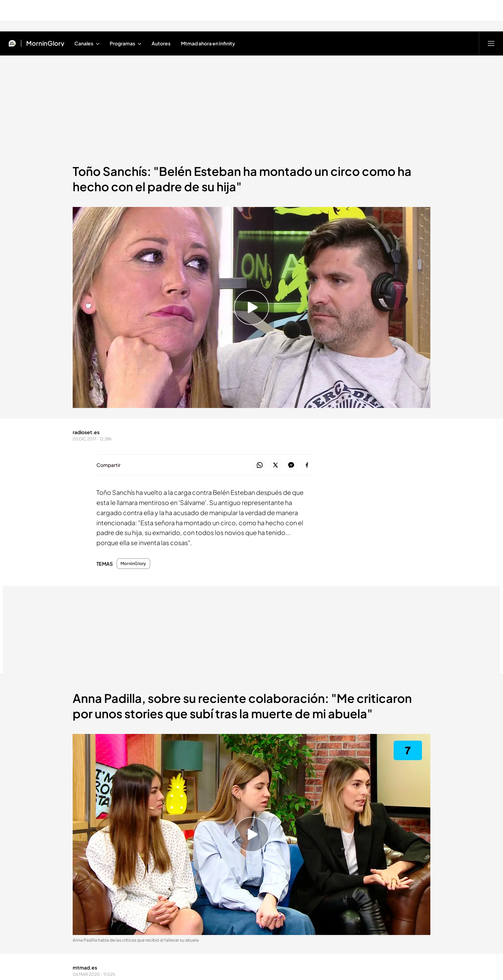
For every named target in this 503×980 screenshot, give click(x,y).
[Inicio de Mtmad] (12, 43)
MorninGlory (133, 564)
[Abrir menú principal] (491, 43)
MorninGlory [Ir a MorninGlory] (45, 43)
